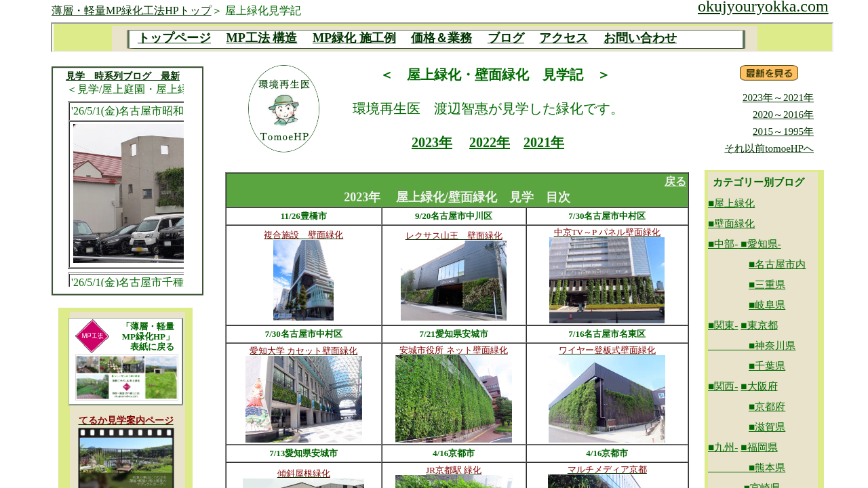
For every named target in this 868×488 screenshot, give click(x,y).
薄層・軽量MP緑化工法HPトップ (132, 11)
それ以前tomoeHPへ (769, 148)
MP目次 (442, 37)
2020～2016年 (783, 115)
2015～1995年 (783, 131)
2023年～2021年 (778, 98)
